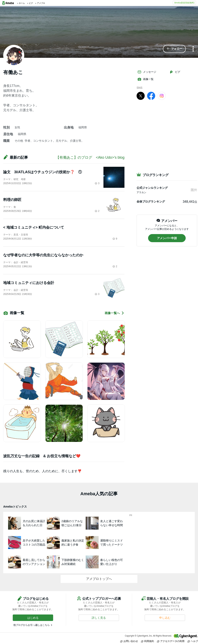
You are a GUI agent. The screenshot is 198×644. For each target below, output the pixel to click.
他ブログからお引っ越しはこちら (32, 625)
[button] (174, 49)
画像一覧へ (115, 313)
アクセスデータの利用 (171, 641)
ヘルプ (193, 641)
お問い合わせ (129, 641)
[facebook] (151, 96)
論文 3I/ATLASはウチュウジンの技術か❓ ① (43, 172)
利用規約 (147, 641)
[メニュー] (193, 49)
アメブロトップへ (99, 579)
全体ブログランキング (151, 202)
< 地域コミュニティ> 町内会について (34, 227)
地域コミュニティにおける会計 (29, 283)
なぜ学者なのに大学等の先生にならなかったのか (43, 255)
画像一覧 (145, 79)
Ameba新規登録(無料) (184, 3)
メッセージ (147, 72)
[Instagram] (162, 96)
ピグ (175, 72)
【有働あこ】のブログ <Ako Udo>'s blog (92, 157)
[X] (141, 96)
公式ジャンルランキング (152, 188)
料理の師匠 (12, 200)
